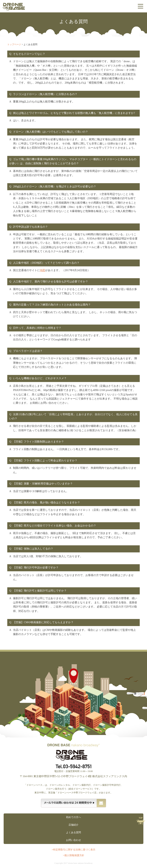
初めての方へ (73, 817)
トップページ (14, 44)
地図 (42, 270)
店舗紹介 (73, 825)
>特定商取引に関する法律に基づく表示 (73, 850)
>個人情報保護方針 (73, 855)
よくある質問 (73, 832)
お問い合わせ (73, 840)
